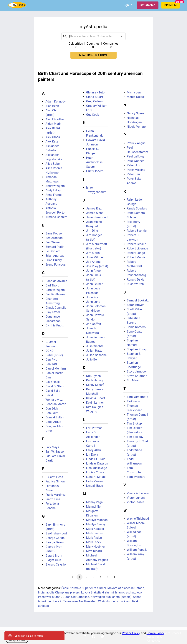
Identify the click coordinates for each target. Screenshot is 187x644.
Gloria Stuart (95, 97)
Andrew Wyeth (55, 186)
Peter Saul (134, 174)
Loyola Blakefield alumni (97, 592)
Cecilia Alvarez (55, 294)
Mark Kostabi (95, 529)
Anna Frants (53, 195)
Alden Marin (53, 124)
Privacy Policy (131, 633)
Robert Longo (136, 253)
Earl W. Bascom (56, 452)
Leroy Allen (94, 450)
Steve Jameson (137, 372)
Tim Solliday (135, 437)
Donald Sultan (55, 417)
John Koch (93, 297)
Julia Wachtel (95, 346)
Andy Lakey (53, 190)
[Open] (122, 36)
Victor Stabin (135, 502)
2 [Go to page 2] (87, 577)
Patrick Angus (136, 143)
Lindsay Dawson (97, 463)
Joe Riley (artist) (97, 266)
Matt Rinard (94, 551)
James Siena (95, 213)
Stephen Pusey (137, 349)
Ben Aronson (54, 238)
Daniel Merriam (56, 369)
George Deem (54, 542)
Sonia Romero (136, 327)
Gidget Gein (53, 560)
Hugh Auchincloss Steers (94, 162)
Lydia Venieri (95, 481)
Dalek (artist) (54, 355)
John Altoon (94, 271)
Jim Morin (93, 253)
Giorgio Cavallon (56, 565)
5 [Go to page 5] (108, 577)
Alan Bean (52, 106)
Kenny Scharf (95, 385)
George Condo (55, 538)
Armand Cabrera (56, 217)
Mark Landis (94, 533)
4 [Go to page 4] (101, 577)
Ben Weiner (53, 242)
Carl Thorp (52, 285)
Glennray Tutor (96, 92)
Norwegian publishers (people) (111, 597)
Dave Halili (53, 382)
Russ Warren (135, 284)
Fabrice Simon (55, 481)
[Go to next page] (115, 577)
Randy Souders (137, 208)
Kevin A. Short (96, 398)
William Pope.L (137, 550)
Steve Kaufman (137, 376)
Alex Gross (53, 137)
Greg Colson (94, 101)
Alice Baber (53, 164)
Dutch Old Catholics (76, 597)
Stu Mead (133, 380)
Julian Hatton (95, 351)
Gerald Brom (54, 556)
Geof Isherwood (56, 533)
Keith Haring (94, 380)
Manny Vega (94, 502)
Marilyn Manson (97, 520)
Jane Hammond (97, 217)
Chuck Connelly (56, 308)
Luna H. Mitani (96, 477)
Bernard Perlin (55, 247)
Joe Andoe (93, 262)
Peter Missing (136, 170)
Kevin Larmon (95, 403)
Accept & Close (17, 640)
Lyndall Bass (95, 486)
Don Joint (52, 413)
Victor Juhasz (136, 498)
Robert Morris (136, 257)
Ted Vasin (133, 401)
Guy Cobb (93, 115)
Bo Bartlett (53, 251)
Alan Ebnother (55, 119)
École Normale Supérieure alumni (84, 588)
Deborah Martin (56, 404)
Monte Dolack (136, 97)
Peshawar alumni (50, 597)
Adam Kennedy (56, 102)
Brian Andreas (55, 256)
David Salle (53, 391)
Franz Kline (53, 499)
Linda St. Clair (96, 459)
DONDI (50, 351)
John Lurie (93, 302)
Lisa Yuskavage (97, 468)
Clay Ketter (53, 312)
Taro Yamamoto (138, 397)
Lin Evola (92, 455)
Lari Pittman (94, 428)
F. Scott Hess (54, 477)
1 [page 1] (80, 577)
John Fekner (94, 284)
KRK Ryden (93, 376)
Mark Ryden (94, 538)
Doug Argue (53, 422)
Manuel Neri (94, 507)
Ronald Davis (135, 280)
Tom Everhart (136, 477)
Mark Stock (94, 542)
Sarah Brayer (135, 305)
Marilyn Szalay (96, 524)
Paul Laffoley (136, 156)
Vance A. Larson (138, 493)
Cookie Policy (155, 633)
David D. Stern (55, 386)
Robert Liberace (137, 248)
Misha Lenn (135, 92)
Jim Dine (92, 231)
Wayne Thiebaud (138, 519)
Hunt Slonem (95, 171)
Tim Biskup (134, 424)
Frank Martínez (55, 495)
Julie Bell (92, 359)
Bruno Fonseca (56, 265)
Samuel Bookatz (138, 300)
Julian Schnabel (97, 355)
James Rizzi (94, 208)
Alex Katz (52, 141)
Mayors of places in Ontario (126, 588)
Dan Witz (51, 364)
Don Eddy (52, 409)
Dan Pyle (51, 360)
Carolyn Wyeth (55, 290)
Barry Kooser (54, 233)
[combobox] (94, 36)
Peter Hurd (134, 165)
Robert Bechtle (137, 231)
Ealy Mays (52, 447)
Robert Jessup (136, 244)
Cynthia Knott (54, 325)
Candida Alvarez (56, 281)
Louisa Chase (95, 472)
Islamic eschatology (129, 592)
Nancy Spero (135, 113)
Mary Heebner (96, 547)
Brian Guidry (54, 260)
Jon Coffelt (94, 324)
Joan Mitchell (95, 257)
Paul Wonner (135, 161)
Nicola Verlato (136, 127)
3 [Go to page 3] (94, 577)
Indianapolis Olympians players (59, 592)
